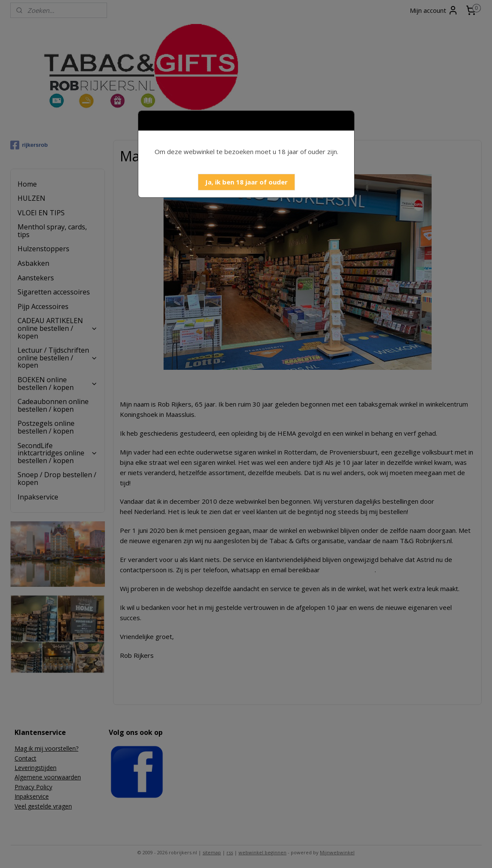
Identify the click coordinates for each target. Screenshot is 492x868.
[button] (246, 182)
